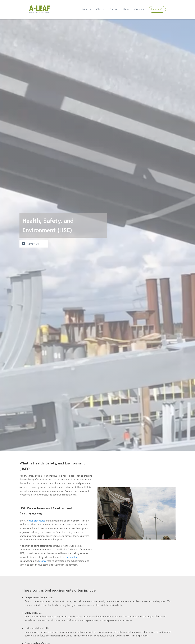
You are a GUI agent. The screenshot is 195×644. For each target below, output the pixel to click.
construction (71, 557)
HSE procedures (37, 521)
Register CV (157, 9)
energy (43, 561)
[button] (40, 9)
